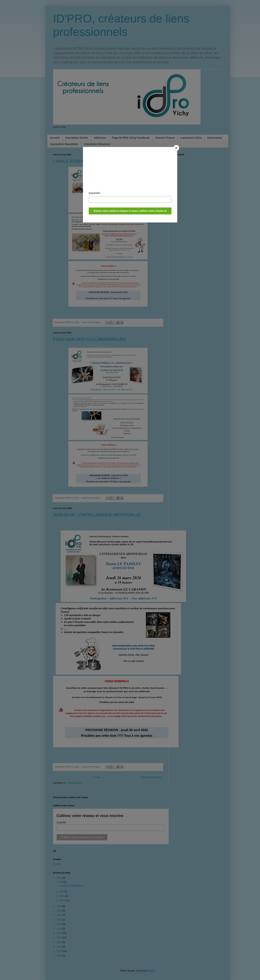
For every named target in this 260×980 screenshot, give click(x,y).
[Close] (176, 148)
